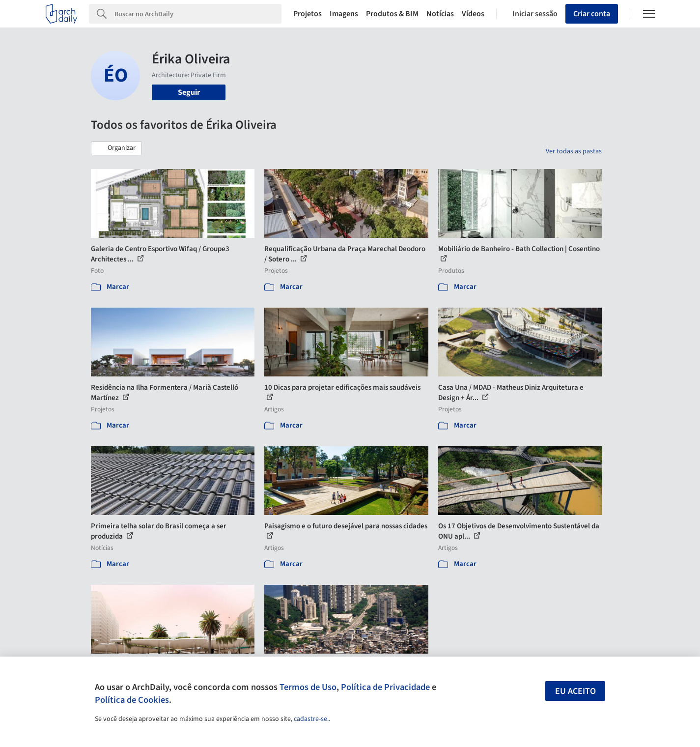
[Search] (198, 14)
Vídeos (473, 14)
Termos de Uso (308, 687)
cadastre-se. (311, 719)
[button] (116, 148)
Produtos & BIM (392, 14)
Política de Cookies (132, 700)
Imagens (344, 14)
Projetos (308, 14)
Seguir (189, 92)
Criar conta (592, 14)
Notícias (440, 14)
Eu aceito (575, 691)
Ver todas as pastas (574, 151)
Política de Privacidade (385, 687)
